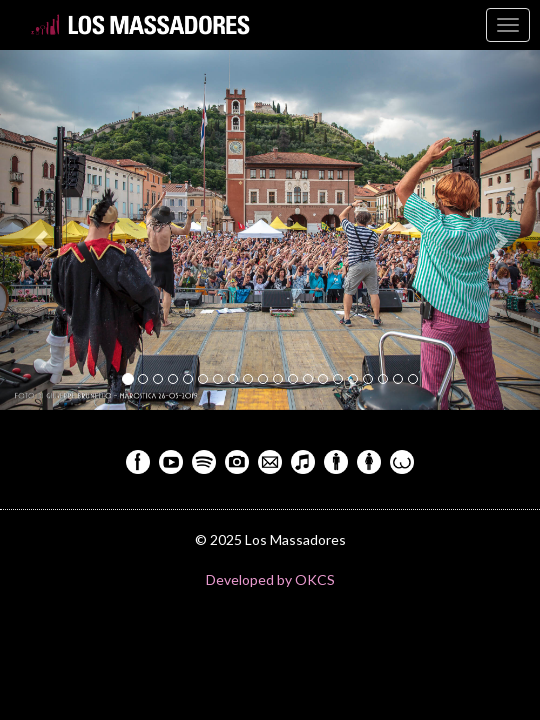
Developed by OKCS (270, 579)
